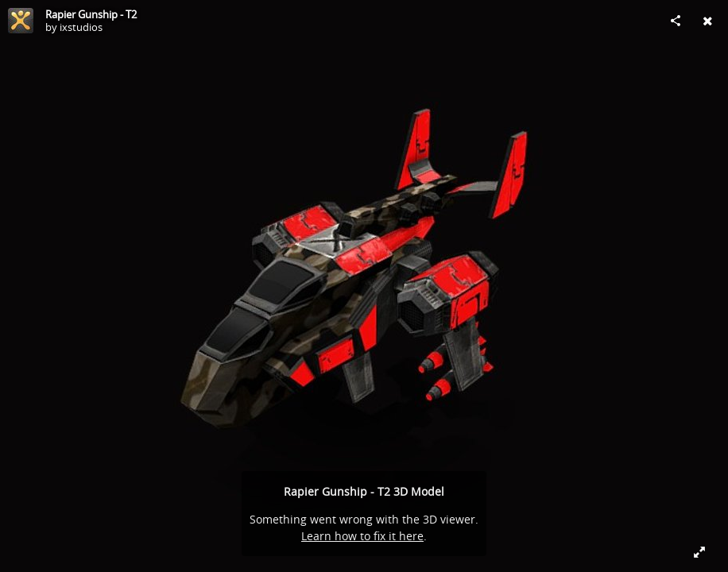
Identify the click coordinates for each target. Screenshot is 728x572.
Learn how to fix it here (362, 536)
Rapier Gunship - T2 (91, 14)
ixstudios (81, 27)
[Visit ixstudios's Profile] (21, 21)
